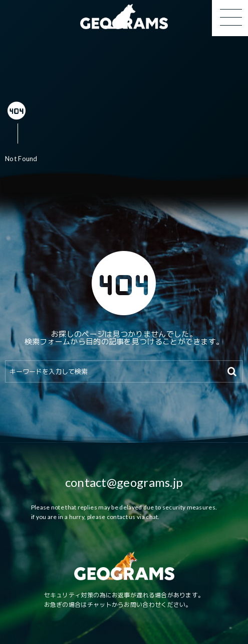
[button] (230, 18)
